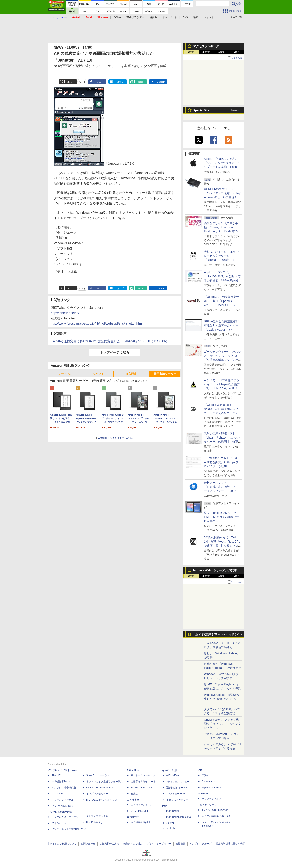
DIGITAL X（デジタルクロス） (103, 800)
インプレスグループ (201, 844)
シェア (100, 82)
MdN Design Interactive (179, 817)
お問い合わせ (88, 844)
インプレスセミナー (97, 794)
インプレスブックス (97, 816)
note (141, 82)
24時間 (206, 52)
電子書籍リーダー (165, 374)
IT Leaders (57, 794)
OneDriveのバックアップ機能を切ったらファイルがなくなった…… (222, 724)
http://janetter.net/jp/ (65, 313)
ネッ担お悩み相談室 (63, 806)
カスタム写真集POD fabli (216, 816)
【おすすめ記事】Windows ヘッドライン (218, 635)
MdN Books (173, 811)
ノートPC (64, 374)
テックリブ (168, 823)
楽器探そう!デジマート (143, 782)
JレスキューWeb (175, 794)
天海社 (205, 775)
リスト (82, 82)
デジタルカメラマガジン (65, 817)
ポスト (71, 82)
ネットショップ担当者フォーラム (104, 782)
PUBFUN (203, 794)
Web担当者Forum (61, 782)
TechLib (170, 828)
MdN (165, 806)
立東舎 (134, 794)
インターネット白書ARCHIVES (69, 829)
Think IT (56, 775)
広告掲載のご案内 (109, 844)
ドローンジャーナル (63, 800)
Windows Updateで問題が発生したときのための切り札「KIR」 (222, 699)
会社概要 (180, 844)
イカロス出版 (170, 770)
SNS (185, 17)
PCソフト (98, 374)
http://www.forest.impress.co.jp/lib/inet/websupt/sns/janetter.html (97, 324)
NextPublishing (94, 822)
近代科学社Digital (140, 822)
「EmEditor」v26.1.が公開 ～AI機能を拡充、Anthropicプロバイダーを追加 (223, 462)
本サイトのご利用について (62, 844)
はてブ (120, 82)
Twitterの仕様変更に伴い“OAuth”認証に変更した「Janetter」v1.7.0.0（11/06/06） (110, 341)
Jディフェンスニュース (179, 782)
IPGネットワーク (207, 805)
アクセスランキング (206, 46)
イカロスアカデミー (177, 800)
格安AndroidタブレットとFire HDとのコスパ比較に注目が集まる (222, 517)
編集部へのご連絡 (133, 844)
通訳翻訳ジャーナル (177, 788)
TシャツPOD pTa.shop (215, 810)
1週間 (222, 52)
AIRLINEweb (173, 775)
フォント (209, 17)
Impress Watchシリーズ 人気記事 (215, 570)
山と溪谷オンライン (142, 805)
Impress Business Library (100, 788)
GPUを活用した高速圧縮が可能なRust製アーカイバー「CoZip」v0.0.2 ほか (221, 325)
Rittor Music (134, 770)
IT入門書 (131, 374)
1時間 (191, 52)
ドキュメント (170, 17)
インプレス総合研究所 (64, 788)
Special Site (201, 110)
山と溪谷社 (133, 800)
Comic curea (209, 782)
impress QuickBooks (213, 788)
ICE (200, 770)
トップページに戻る (115, 353)
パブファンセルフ (211, 799)
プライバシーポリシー (159, 844)
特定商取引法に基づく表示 (230, 844)
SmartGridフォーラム (98, 775)
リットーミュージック (143, 775)
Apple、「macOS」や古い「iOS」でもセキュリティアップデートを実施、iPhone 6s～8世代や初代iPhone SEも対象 (222, 167)
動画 (196, 17)
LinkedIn (161, 82)
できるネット (59, 823)
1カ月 (237, 52)
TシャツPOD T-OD (142, 788)
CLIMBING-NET (140, 811)
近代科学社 (133, 817)
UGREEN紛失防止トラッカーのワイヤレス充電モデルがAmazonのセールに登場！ (222, 193)
